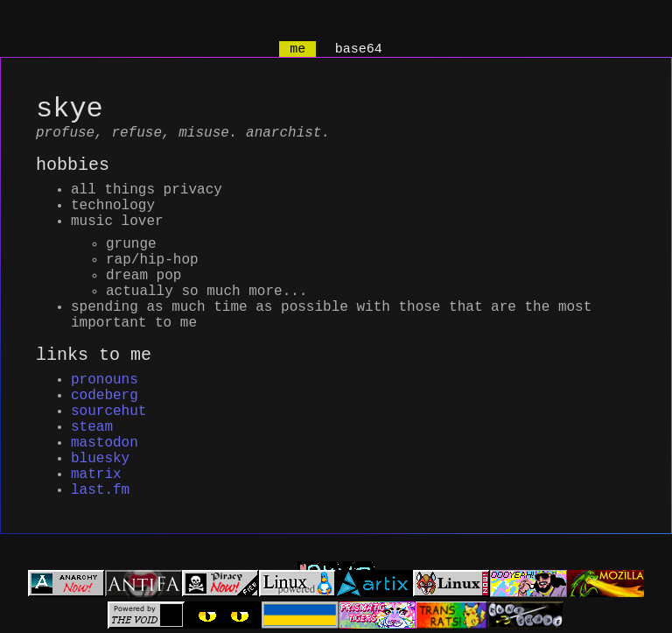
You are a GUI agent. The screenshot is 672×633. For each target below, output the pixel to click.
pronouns (105, 391)
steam (92, 449)
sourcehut (108, 430)
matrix (96, 507)
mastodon (105, 468)
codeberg (105, 411)
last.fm (100, 526)
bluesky (100, 488)
